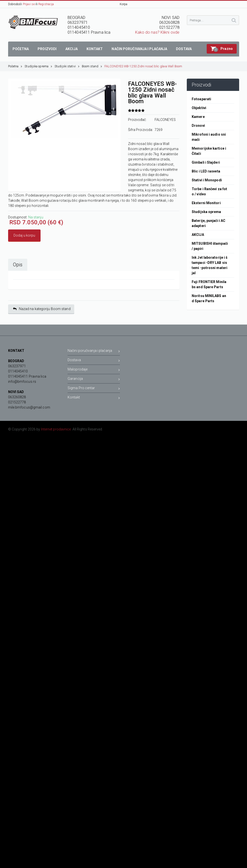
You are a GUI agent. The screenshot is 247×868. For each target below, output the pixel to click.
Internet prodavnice (56, 429)
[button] (222, 49)
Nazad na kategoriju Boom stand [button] (42, 309)
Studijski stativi (67, 66)
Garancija (94, 379)
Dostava (94, 361)
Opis (18, 265)
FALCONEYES (165, 120)
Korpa (124, 4)
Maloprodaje (94, 370)
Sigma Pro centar (94, 389)
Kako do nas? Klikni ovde (157, 32)
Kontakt (94, 398)
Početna (15, 66)
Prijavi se (29, 4)
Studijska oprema (38, 66)
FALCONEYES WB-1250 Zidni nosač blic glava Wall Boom (143, 66)
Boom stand (92, 66)
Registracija (46, 4)
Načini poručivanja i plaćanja (94, 351)
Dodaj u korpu (24, 235)
